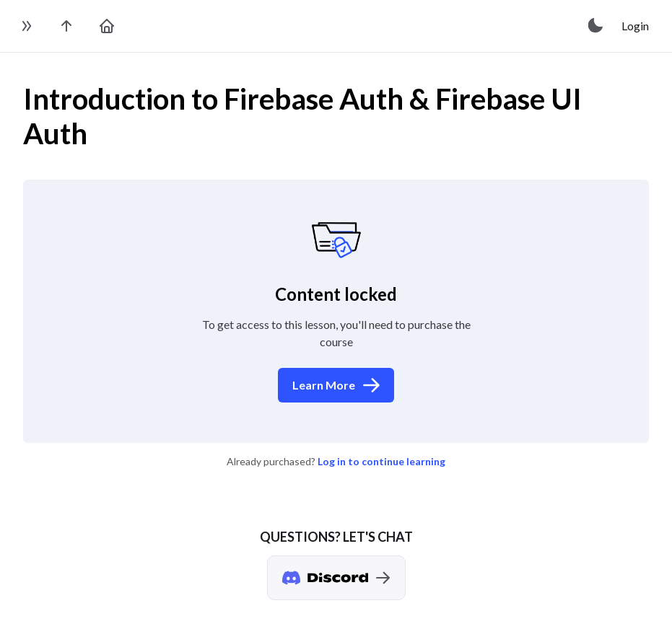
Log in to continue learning (381, 461)
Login (635, 26)
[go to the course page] (66, 26)
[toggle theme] (596, 26)
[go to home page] (107, 26)
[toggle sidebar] (26, 26)
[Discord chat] (336, 578)
